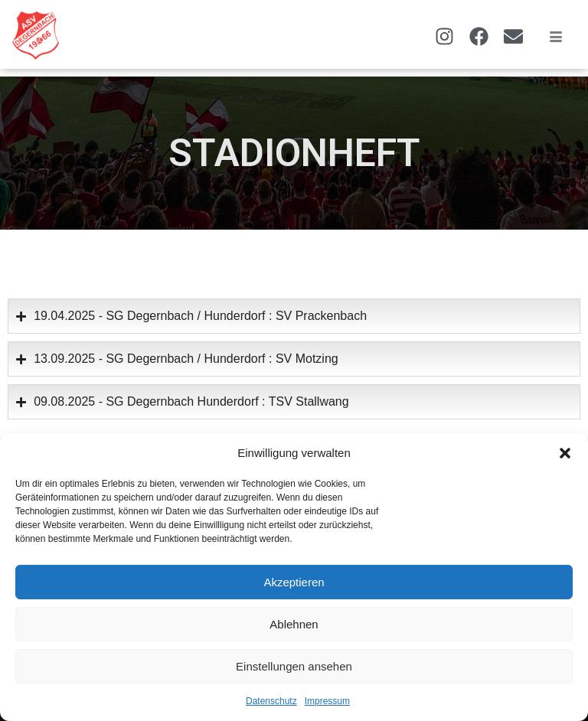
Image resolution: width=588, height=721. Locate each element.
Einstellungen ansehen (294, 666)
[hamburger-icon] (555, 38)
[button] (565, 453)
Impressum (327, 701)
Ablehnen (294, 624)
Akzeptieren (294, 582)
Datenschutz (271, 701)
